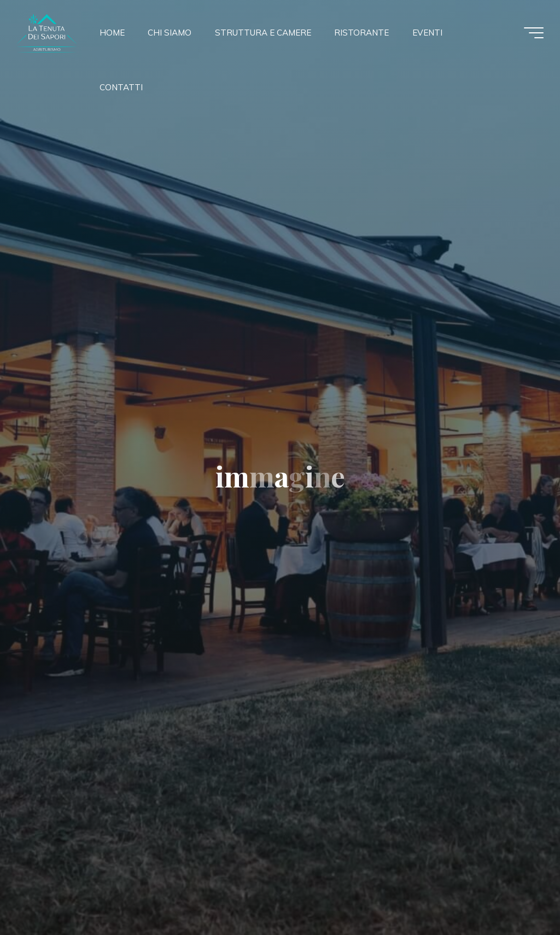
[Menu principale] (534, 33)
